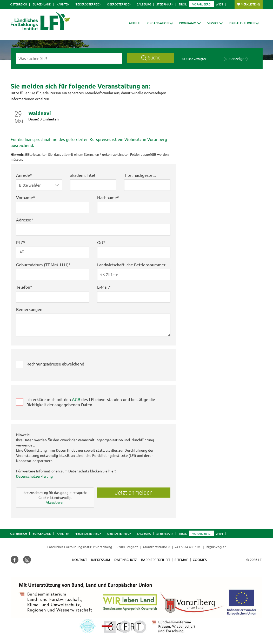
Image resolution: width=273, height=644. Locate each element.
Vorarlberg (201, 4)
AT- (22, 252)
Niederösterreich (88, 4)
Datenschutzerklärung (34, 476)
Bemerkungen (29, 309)
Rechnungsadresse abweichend (55, 364)
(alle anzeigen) (236, 58)
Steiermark (165, 4)
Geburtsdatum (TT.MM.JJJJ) (42, 265)
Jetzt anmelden (134, 493)
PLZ (20, 242)
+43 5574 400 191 (188, 547)
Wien (219, 4)
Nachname (107, 197)
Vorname (25, 197)
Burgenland (42, 4)
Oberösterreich (119, 4)
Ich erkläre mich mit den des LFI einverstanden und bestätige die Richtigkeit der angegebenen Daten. (91, 402)
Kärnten (63, 4)
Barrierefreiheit (156, 560)
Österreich (19, 4)
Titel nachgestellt (140, 175)
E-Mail (103, 287)
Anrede (23, 175)
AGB (76, 399)
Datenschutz (126, 560)
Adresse (24, 220)
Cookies (200, 560)
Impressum (101, 560)
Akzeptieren (55, 502)
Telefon (23, 287)
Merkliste (250, 4)
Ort (100, 242)
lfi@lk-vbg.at (216, 547)
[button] (160, 23)
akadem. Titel (83, 175)
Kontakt (80, 560)
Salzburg (144, 4)
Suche (151, 58)
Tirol (183, 4)
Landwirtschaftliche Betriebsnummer (131, 265)
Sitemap (181, 560)
